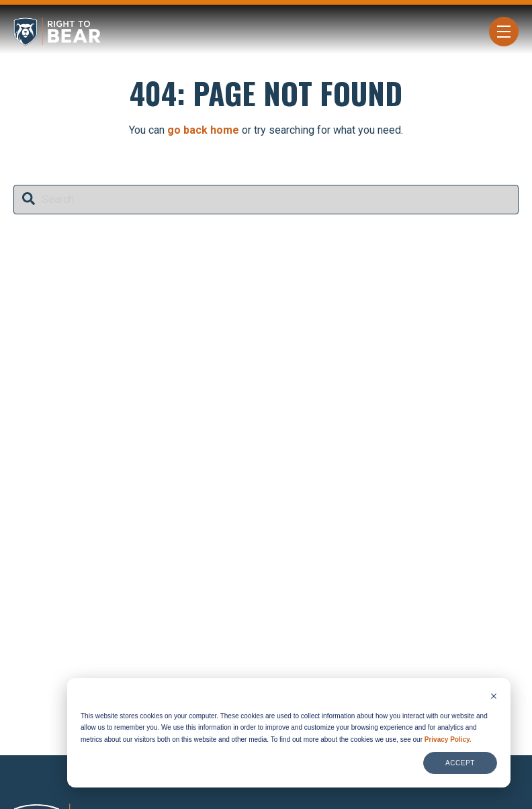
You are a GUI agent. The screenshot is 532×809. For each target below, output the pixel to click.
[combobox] (266, 200)
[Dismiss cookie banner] (494, 697)
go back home (203, 130)
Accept (460, 763)
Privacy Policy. (448, 739)
